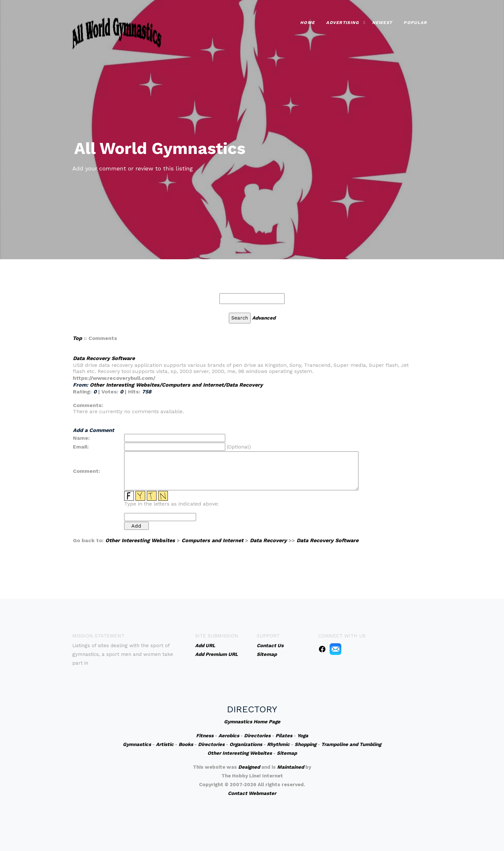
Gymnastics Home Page (252, 722)
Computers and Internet (212, 540)
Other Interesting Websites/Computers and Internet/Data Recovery (176, 385)
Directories (257, 736)
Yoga (303, 736)
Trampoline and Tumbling (351, 744)
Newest (382, 22)
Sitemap (287, 753)
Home (307, 22)
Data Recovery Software (104, 358)
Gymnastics (137, 744)
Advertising (342, 22)
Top (77, 338)
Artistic (165, 744)
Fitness (205, 736)
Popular (415, 22)
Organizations (246, 744)
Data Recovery (268, 540)
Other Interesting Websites (140, 540)
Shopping (305, 744)
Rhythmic (278, 744)
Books (186, 744)
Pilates (284, 736)
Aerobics (229, 736)
